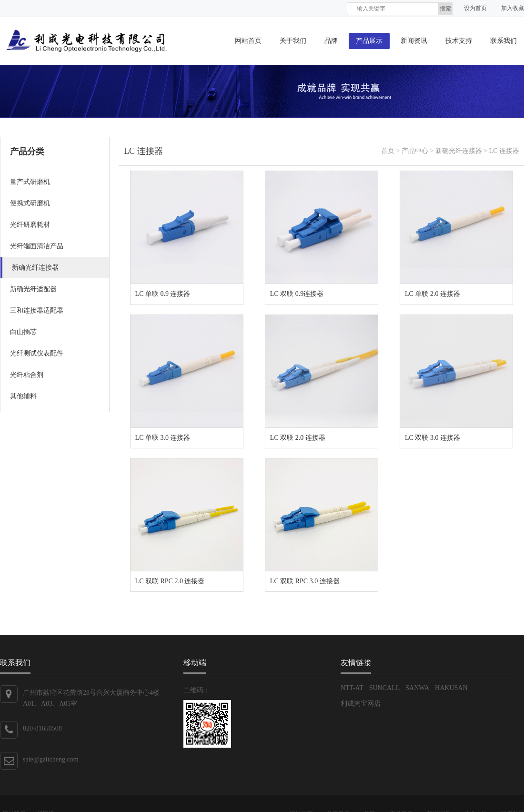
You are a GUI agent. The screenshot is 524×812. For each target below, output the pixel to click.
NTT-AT (352, 688)
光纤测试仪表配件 (37, 353)
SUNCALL (385, 688)
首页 (388, 151)
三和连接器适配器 (37, 310)
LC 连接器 (143, 151)
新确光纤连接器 (35, 268)
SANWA (417, 688)
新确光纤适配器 (33, 289)
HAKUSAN (451, 688)
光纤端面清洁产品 (37, 246)
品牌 (331, 41)
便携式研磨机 (30, 203)
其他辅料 (23, 396)
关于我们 (293, 41)
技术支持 (459, 41)
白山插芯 (23, 332)
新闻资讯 (414, 41)
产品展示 (369, 41)
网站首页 (248, 41)
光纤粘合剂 (27, 375)
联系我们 (504, 41)
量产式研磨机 (30, 182)
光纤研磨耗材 (30, 225)
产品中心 (415, 151)
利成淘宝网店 (361, 704)
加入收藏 (513, 8)
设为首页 (475, 8)
